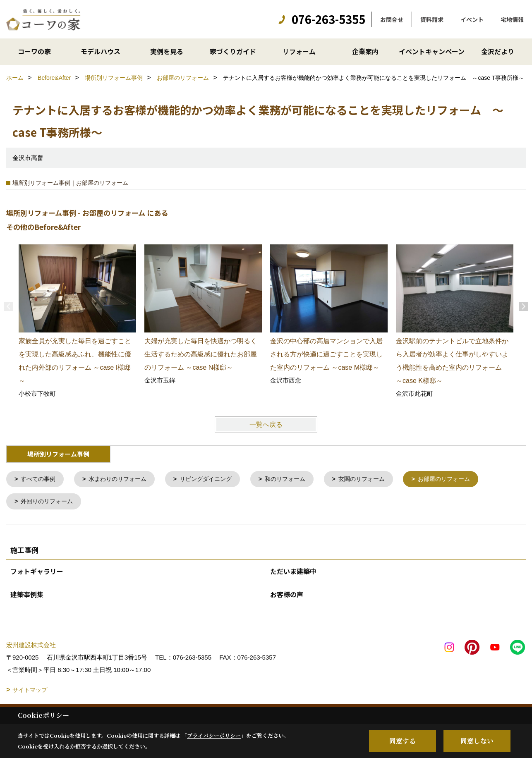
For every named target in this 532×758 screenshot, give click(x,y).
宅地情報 (512, 19)
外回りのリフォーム (49, 503)
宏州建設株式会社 (31, 647)
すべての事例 (40, 479)
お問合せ (392, 19)
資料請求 (432, 19)
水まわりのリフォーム (123, 479)
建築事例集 (27, 596)
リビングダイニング (215, 479)
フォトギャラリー (37, 573)
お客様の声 (287, 596)
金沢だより (498, 51)
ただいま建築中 (293, 573)
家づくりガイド (233, 51)
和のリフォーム (298, 479)
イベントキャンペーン (432, 51)
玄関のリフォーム (379, 479)
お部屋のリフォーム (465, 479)
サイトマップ (30, 691)
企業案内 (365, 51)
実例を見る (167, 51)
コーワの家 (34, 51)
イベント (472, 19)
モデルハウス (101, 51)
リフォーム (299, 51)
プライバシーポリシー (214, 735)
